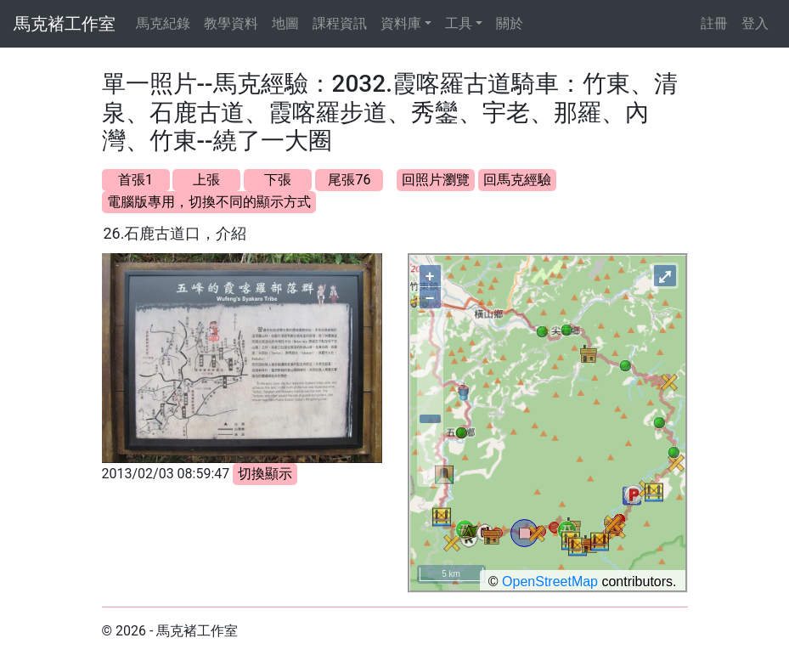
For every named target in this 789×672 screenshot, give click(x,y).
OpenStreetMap (550, 582)
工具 (459, 23)
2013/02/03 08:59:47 (166, 474)
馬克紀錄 (163, 23)
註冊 (714, 23)
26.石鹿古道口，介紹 (175, 233)
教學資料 (231, 23)
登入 (755, 23)
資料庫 (401, 23)
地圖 (285, 23)
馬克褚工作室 (65, 24)
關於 (510, 23)
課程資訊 (340, 23)
